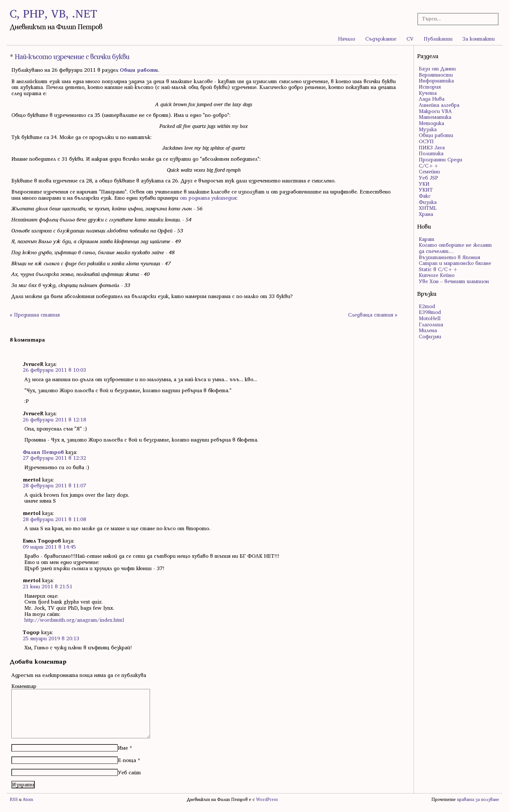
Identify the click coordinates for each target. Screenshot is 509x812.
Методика (431, 123)
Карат (427, 239)
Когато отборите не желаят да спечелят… (455, 248)
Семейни (429, 171)
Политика (431, 153)
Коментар (24, 686)
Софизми (430, 336)
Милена (428, 330)
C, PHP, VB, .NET (53, 13)
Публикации (438, 39)
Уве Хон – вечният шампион (454, 281)
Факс (425, 196)
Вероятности (436, 75)
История (430, 87)
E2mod (427, 306)
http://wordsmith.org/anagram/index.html (74, 620)
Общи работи (139, 70)
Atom (28, 800)
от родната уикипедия (208, 198)
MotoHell (430, 318)
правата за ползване (478, 800)
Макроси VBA (435, 111)
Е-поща (127, 760)
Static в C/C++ (438, 269)
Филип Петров (43, 452)
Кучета (428, 93)
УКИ (424, 184)
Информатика (436, 81)
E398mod (430, 312)
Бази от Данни (437, 69)
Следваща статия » (373, 315)
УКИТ (426, 190)
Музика (428, 129)
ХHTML (428, 208)
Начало (347, 39)
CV (410, 39)
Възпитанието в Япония (449, 257)
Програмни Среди (441, 159)
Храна (426, 214)
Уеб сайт (129, 772)
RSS (14, 800)
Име (123, 748)
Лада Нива (432, 99)
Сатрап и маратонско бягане (455, 263)
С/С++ (429, 166)
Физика (428, 202)
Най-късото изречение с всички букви (72, 57)
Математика (435, 117)
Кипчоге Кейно (437, 275)
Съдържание (381, 39)
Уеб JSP (428, 178)
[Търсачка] (454, 19)
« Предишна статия (35, 315)
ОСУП (426, 141)
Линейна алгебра (439, 105)
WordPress (267, 800)
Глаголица (431, 324)
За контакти (479, 39)
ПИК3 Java (432, 147)
